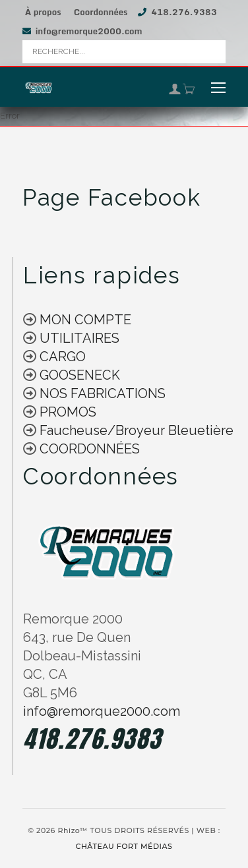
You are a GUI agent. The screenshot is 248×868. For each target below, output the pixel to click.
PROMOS (66, 412)
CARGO (61, 357)
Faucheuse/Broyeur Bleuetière (135, 430)
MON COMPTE (84, 320)
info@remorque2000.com (89, 31)
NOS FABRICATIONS (101, 393)
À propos (43, 12)
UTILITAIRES (78, 338)
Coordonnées (101, 12)
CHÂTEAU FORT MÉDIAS (124, 846)
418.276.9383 (184, 12)
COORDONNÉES (90, 449)
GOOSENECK (78, 375)
